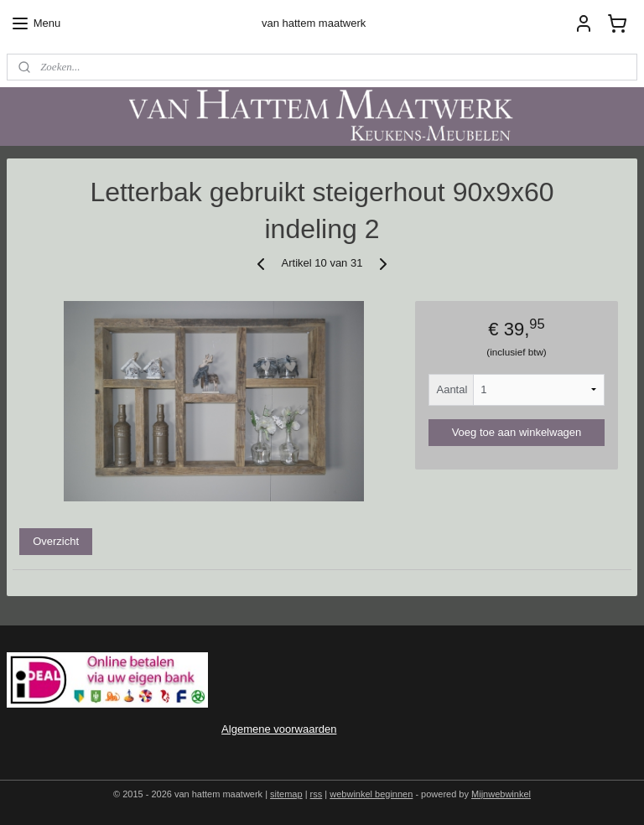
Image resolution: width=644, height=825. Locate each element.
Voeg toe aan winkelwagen (517, 431)
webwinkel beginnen (371, 794)
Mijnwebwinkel (501, 794)
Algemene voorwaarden (279, 729)
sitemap (286, 794)
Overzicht (56, 541)
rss (317, 794)
